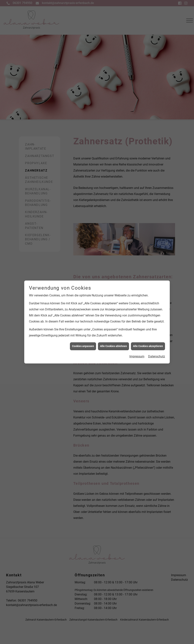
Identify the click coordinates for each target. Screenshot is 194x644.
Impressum (137, 342)
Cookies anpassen (83, 332)
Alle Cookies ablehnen (113, 332)
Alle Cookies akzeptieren (148, 332)
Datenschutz (157, 342)
